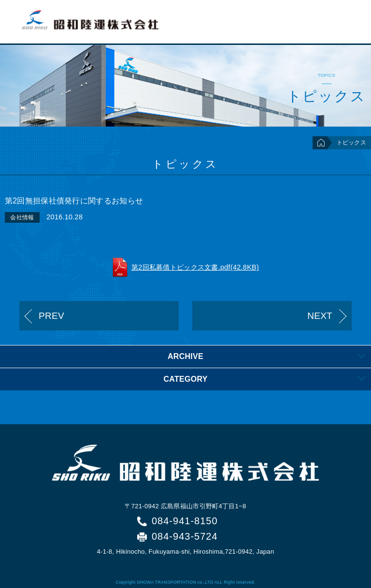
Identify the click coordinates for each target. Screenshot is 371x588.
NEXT (320, 316)
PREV (51, 316)
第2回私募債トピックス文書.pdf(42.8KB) (195, 267)
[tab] (185, 356)
